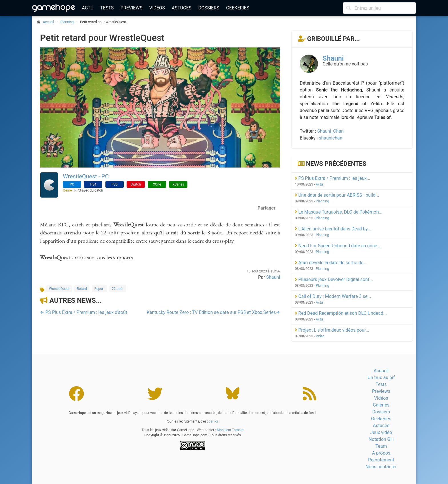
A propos (381, 453)
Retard (82, 289)
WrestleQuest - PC (86, 176)
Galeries (381, 405)
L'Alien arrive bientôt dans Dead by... (333, 229)
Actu (88, 8)
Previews (131, 8)
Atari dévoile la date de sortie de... (331, 263)
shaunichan (331, 138)
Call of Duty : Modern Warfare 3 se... (333, 296)
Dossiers (209, 8)
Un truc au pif (381, 378)
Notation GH (381, 439)
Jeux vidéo (381, 432)
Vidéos (157, 8)
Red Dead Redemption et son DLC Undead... (341, 313)
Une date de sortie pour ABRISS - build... (337, 195)
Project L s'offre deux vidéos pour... (332, 330)
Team (381, 446)
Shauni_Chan (330, 131)
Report (99, 289)
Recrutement (381, 460)
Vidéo (320, 336)
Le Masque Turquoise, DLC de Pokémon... (339, 212)
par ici (213, 421)
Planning (67, 22)
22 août (118, 289)
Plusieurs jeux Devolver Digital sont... (334, 279)
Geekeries (238, 8)
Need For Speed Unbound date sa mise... (338, 246)
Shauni (273, 277)
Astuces (182, 8)
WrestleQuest (59, 289)
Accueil (381, 371)
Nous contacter (381, 467)
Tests (107, 8)
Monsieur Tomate (230, 430)
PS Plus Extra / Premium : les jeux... (333, 178)
